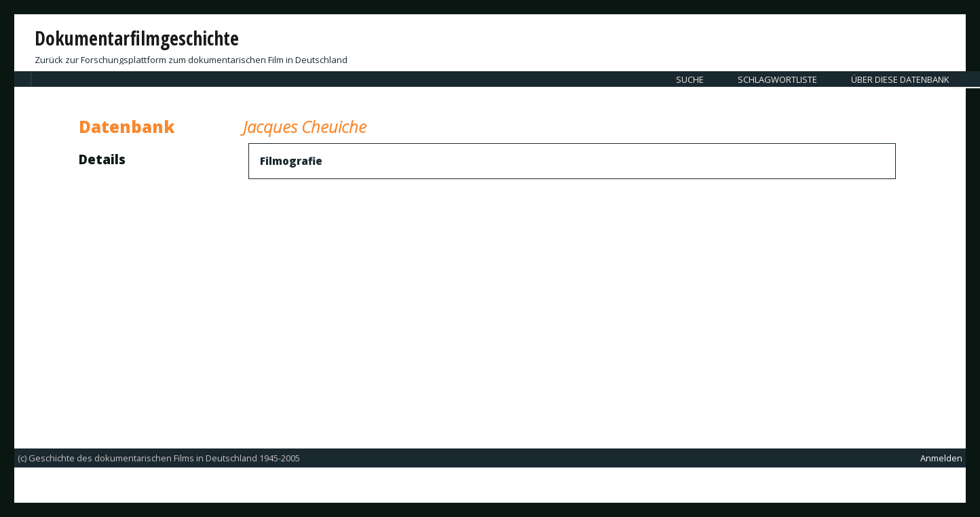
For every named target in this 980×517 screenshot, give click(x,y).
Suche (690, 79)
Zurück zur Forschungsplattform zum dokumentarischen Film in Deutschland (191, 60)
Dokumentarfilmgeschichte (137, 38)
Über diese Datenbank (900, 79)
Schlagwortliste (777, 79)
